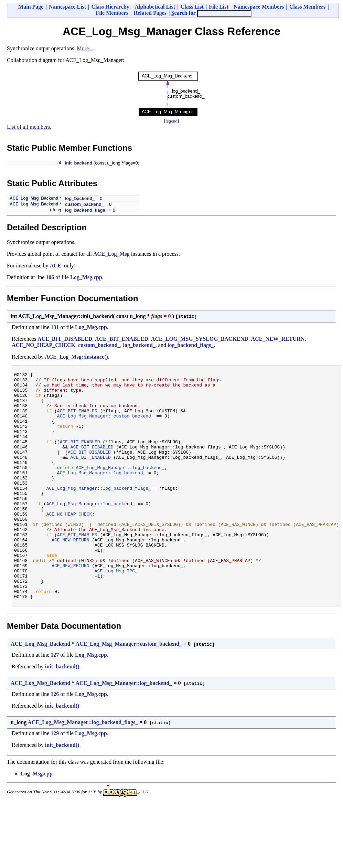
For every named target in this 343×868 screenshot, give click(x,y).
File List (218, 7)
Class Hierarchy (110, 7)
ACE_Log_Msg (111, 254)
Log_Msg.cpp (86, 277)
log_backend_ (80, 198)
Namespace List (67, 7)
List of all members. (29, 127)
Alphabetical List (155, 7)
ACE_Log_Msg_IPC (115, 611)
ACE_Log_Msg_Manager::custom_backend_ (105, 425)
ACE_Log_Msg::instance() (77, 357)
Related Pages (150, 13)
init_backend (79, 163)
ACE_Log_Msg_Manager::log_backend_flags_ (99, 512)
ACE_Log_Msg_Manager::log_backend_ (120, 487)
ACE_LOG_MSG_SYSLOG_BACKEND (200, 339)
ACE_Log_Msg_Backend (34, 198)
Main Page (31, 7)
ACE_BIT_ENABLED (122, 339)
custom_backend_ (84, 204)
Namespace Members (259, 7)
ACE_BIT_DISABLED (65, 339)
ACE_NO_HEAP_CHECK (44, 345)
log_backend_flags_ (86, 210)
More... (85, 48)
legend (171, 121)
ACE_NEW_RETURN (278, 339)
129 (55, 779)
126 (55, 739)
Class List (192, 7)
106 (50, 277)
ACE (55, 266)
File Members (112, 13)
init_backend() (62, 712)
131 (55, 327)
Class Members (307, 7)
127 (55, 700)
